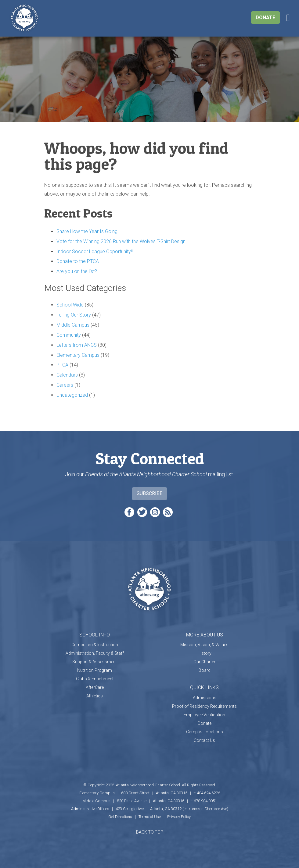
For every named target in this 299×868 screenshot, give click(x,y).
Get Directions (120, 817)
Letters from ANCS (77, 345)
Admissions (205, 698)
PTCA (62, 365)
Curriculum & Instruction (95, 645)
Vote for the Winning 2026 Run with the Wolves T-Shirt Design (121, 241)
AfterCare (95, 687)
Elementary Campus (78, 355)
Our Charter (204, 662)
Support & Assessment (95, 662)
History (204, 653)
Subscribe (149, 493)
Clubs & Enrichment (95, 679)
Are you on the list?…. (79, 271)
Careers (65, 385)
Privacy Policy (179, 817)
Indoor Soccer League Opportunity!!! (95, 252)
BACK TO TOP (150, 832)
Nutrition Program (95, 670)
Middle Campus (73, 325)
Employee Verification (204, 715)
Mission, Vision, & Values (204, 645)
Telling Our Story (74, 315)
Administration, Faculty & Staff (95, 653)
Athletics (95, 696)
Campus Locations (205, 732)
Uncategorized (72, 395)
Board (205, 670)
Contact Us (204, 740)
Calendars (67, 375)
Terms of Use (150, 817)
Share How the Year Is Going (87, 231)
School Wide (70, 305)
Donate (265, 18)
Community (69, 335)
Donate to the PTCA (78, 261)
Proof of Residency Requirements (204, 706)
